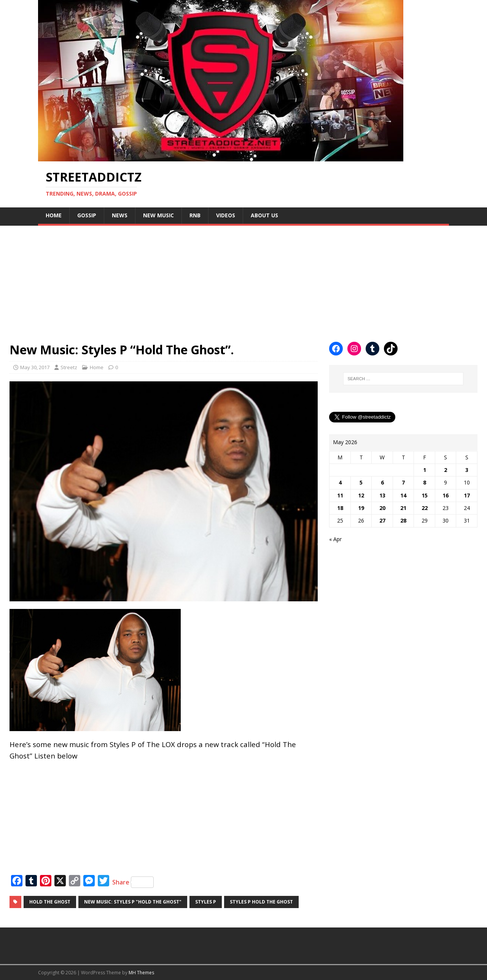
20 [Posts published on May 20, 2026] (382, 508)
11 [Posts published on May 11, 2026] (340, 495)
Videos (226, 215)
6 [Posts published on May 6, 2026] (382, 482)
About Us (264, 215)
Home (54, 215)
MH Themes (141, 973)
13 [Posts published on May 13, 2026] (382, 495)
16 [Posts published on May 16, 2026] (446, 495)
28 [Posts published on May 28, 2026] (403, 520)
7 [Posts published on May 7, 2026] (403, 482)
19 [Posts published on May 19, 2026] (361, 508)
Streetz (69, 367)
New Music (158, 215)
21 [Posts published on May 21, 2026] (403, 508)
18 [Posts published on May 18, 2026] (340, 508)
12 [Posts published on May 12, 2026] (361, 495)
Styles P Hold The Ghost (261, 902)
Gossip (87, 215)
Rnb (195, 215)
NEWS (120, 215)
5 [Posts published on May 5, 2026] (361, 482)
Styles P (206, 902)
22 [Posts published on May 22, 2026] (425, 508)
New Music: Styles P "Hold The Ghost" (133, 902)
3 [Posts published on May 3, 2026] (467, 470)
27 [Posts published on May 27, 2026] (382, 520)
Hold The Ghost (50, 902)
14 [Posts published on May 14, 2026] (403, 495)
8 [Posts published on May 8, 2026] (425, 482)
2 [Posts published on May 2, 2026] (446, 470)
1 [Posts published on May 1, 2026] (425, 470)
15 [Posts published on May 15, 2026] (425, 495)
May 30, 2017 (35, 367)
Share (133, 882)
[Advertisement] (228, 279)
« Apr (335, 539)
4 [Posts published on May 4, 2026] (340, 482)
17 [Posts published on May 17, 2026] (467, 495)
